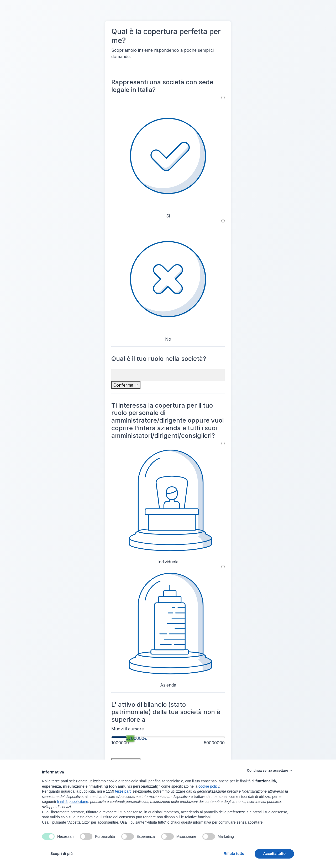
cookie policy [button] (209, 786)
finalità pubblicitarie (73, 802)
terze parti (123, 791)
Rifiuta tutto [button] (234, 854)
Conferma (126, 385)
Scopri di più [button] (62, 854)
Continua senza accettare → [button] (270, 770)
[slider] (130, 739)
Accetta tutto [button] (274, 854)
